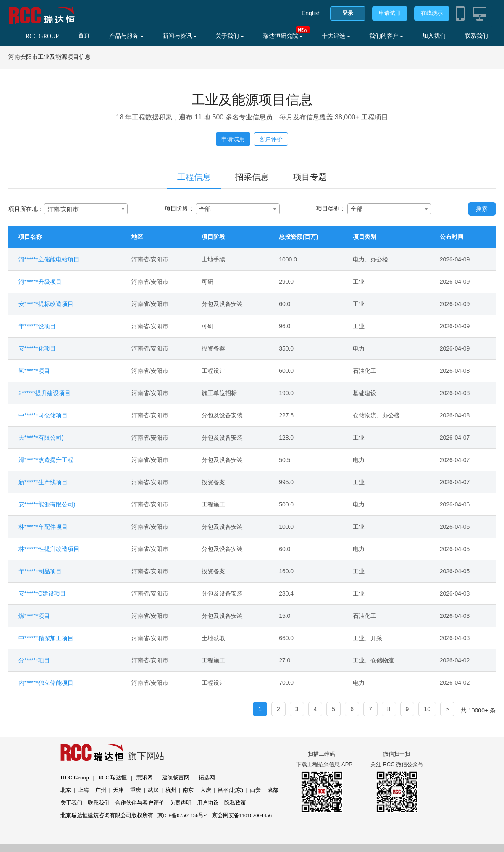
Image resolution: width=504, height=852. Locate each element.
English (311, 13)
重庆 (136, 790)
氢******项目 (34, 371)
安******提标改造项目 (46, 304)
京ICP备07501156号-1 (183, 815)
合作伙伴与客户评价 (140, 803)
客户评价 (271, 139)
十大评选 (336, 36)
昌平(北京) (230, 790)
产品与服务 (126, 36)
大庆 (206, 790)
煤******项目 (34, 616)
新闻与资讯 (180, 36)
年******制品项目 (40, 571)
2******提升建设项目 (45, 393)
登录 (348, 13)
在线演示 (432, 13)
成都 (273, 790)
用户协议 (208, 803)
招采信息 (252, 177)
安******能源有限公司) (47, 504)
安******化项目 (37, 348)
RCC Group (75, 777)
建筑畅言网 (176, 777)
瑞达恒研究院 (283, 36)
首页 (84, 36)
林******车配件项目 (43, 527)
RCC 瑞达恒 (113, 777)
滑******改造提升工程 (46, 460)
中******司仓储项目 (43, 415)
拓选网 (207, 777)
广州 (101, 790)
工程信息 (194, 177)
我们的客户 (386, 36)
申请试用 (390, 13)
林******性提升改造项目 (49, 549)
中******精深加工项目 (46, 638)
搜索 (482, 209)
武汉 (153, 790)
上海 (84, 790)
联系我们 (476, 36)
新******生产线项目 (43, 482)
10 (427, 709)
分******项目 (34, 660)
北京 (66, 790)
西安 (255, 790)
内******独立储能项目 (46, 683)
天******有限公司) (41, 438)
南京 (188, 790)
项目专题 (310, 177)
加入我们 (434, 36)
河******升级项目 (40, 282)
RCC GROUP (42, 36)
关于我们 (230, 36)
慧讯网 (145, 777)
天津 (118, 790)
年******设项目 (37, 326)
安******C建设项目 (42, 593)
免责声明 (181, 803)
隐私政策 (235, 803)
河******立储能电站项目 (49, 259)
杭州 (171, 790)
